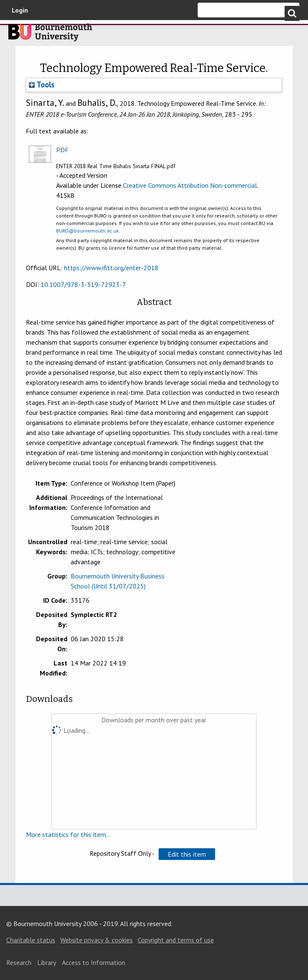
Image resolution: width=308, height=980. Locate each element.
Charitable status (31, 940)
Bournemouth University (50, 35)
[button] (187, 854)
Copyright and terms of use (176, 940)
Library (47, 962)
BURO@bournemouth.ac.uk (87, 231)
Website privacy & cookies (96, 940)
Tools (42, 84)
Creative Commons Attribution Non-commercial (190, 185)
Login (20, 10)
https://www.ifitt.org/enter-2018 (111, 268)
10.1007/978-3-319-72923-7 (83, 284)
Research (19, 962)
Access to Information (94, 962)
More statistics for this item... (68, 834)
